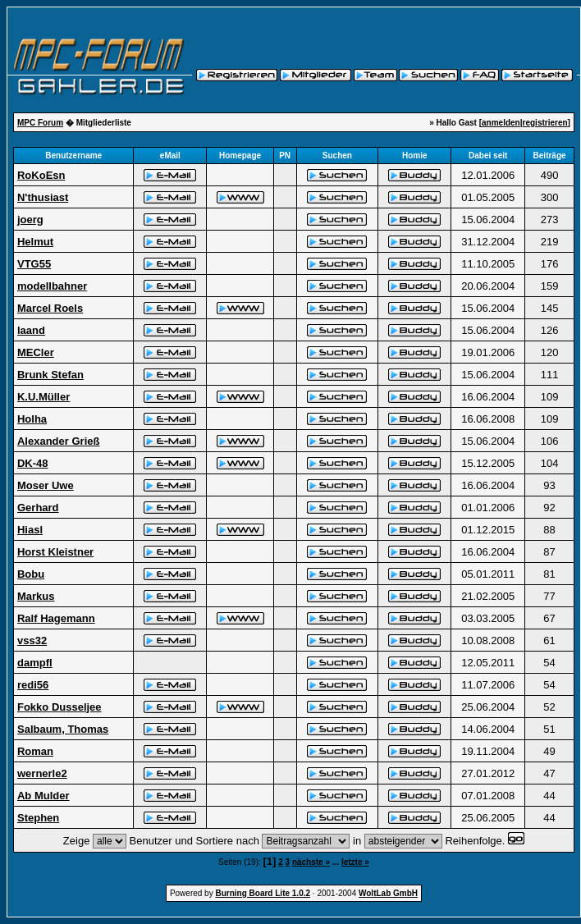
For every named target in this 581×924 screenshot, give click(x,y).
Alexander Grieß (58, 441)
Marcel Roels (50, 308)
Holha (32, 419)
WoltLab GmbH (388, 893)
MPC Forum (40, 123)
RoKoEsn (41, 175)
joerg (30, 220)
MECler (36, 352)
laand (31, 330)
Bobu (31, 574)
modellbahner (52, 286)
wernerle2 (42, 773)
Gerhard (38, 508)
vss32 (32, 640)
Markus (36, 596)
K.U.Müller (43, 397)
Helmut (35, 242)
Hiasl (30, 530)
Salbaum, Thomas (63, 729)
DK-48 (33, 463)
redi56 (33, 685)
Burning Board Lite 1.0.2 (263, 893)
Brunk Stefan (50, 375)
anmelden (501, 123)
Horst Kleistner (55, 552)
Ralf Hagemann (56, 618)
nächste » (311, 862)
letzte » (355, 862)
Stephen (38, 818)
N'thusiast (43, 197)
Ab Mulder (43, 796)
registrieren (545, 123)
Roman (35, 751)
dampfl (35, 663)
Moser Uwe (46, 485)
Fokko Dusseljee (59, 707)
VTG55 (34, 264)
